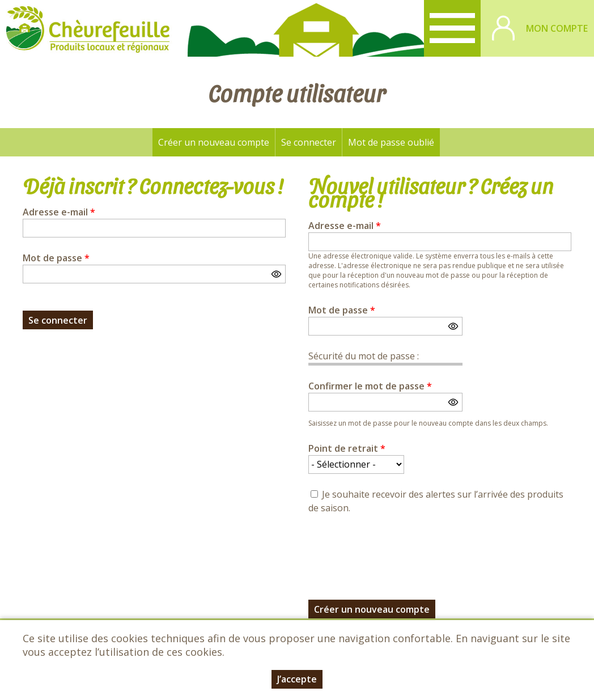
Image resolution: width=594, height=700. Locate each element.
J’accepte (297, 679)
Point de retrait (347, 448)
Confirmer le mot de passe (370, 386)
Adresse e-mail (59, 212)
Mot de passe (56, 258)
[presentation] (394, 550)
